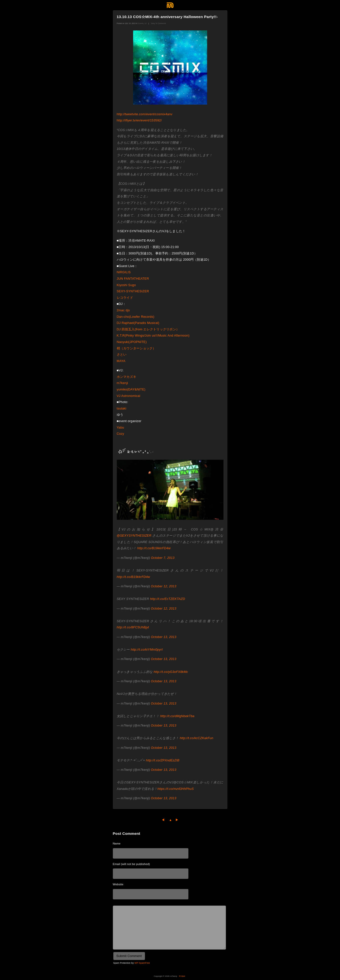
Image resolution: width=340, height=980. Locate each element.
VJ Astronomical (130, 396)
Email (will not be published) (131, 864)
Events (141, 23)
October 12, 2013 (164, 586)
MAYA (123, 361)
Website (118, 884)
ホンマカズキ (127, 377)
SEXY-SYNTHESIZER (135, 291)
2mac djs (125, 310)
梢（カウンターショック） (138, 348)
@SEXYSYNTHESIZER (134, 536)
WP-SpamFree (142, 963)
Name (117, 843)
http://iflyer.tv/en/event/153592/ (139, 120)
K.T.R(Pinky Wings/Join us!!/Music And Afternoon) (155, 335)
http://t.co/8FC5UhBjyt (133, 627)
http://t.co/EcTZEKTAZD (167, 599)
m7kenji (124, 383)
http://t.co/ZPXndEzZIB (163, 760)
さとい (122, 354)
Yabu (122, 427)
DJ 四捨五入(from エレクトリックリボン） (148, 329)
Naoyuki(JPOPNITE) (133, 342)
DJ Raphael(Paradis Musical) (140, 323)
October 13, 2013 (164, 637)
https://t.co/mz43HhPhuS (175, 789)
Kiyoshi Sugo (128, 285)
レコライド (127, 298)
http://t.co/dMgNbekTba (177, 716)
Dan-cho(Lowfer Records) (137, 317)
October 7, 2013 (163, 558)
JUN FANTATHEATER (135, 279)
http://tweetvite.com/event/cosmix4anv (145, 114)
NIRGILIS (125, 272)
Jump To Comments (158, 23)
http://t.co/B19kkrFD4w (154, 548)
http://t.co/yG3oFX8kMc (171, 672)
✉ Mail (182, 976)
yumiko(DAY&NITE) (133, 389)
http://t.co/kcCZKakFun (197, 738)
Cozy (120, 434)
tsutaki (123, 408)
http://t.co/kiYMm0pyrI (147, 650)
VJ (145, 23)
